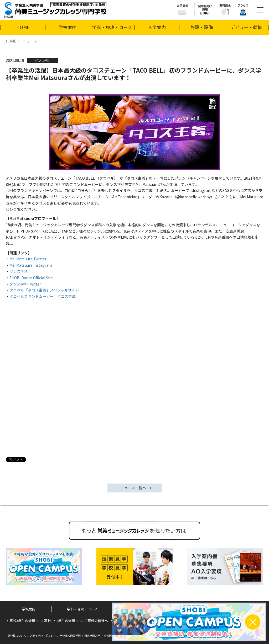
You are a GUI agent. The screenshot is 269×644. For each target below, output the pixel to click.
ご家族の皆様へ (96, 621)
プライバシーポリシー (43, 635)
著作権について (17, 635)
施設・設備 (202, 27)
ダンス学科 (19, 271)
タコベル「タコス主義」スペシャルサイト (44, 290)
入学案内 (157, 27)
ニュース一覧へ (133, 488)
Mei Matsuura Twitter (28, 259)
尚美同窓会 (110, 635)
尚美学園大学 (92, 635)
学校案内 (68, 27)
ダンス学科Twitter (25, 284)
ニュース (30, 41)
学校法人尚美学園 (70, 635)
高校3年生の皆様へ (24, 621)
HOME (23, 27)
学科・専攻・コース (112, 27)
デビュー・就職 (246, 27)
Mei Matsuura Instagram (31, 265)
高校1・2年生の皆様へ (61, 621)
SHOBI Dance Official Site (31, 278)
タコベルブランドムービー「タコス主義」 (44, 296)
